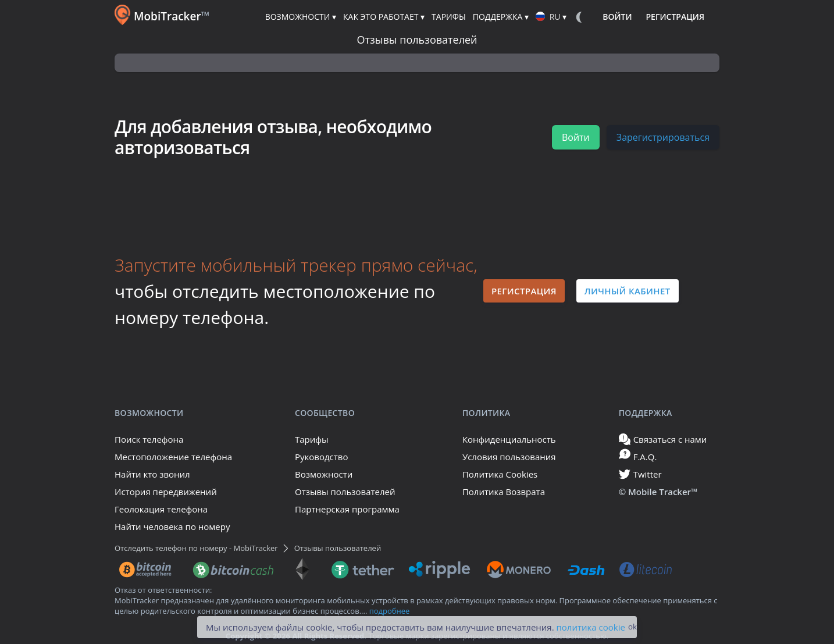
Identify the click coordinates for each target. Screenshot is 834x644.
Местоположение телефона (173, 457)
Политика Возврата (504, 492)
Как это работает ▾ (384, 17)
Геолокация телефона (161, 509)
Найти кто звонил (152, 474)
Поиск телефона (149, 439)
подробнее (390, 611)
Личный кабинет (628, 291)
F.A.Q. (638, 455)
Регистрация (524, 291)
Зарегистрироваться (663, 137)
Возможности (324, 474)
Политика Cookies (500, 474)
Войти (576, 137)
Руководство (321, 457)
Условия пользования (509, 457)
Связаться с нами (663, 439)
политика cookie (591, 627)
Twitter (640, 474)
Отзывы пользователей (345, 492)
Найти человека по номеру (172, 526)
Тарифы (312, 439)
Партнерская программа (347, 509)
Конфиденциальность (509, 439)
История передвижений (166, 492)
